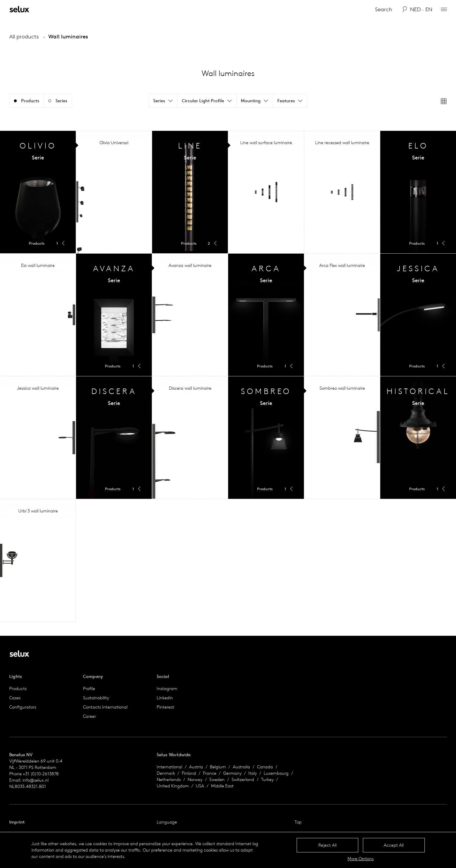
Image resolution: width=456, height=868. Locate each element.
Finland (189, 773)
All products (24, 36)
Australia (241, 767)
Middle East (222, 786)
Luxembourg (276, 773)
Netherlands (169, 779)
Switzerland (243, 779)
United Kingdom (173, 786)
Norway (195, 779)
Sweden (217, 779)
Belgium (218, 767)
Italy (253, 773)
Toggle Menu (38, 192)
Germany (232, 773)
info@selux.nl (36, 780)
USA (200, 786)
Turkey (267, 779)
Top (298, 822)
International (169, 767)
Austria (196, 767)
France (210, 773)
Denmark (166, 773)
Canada (265, 767)
